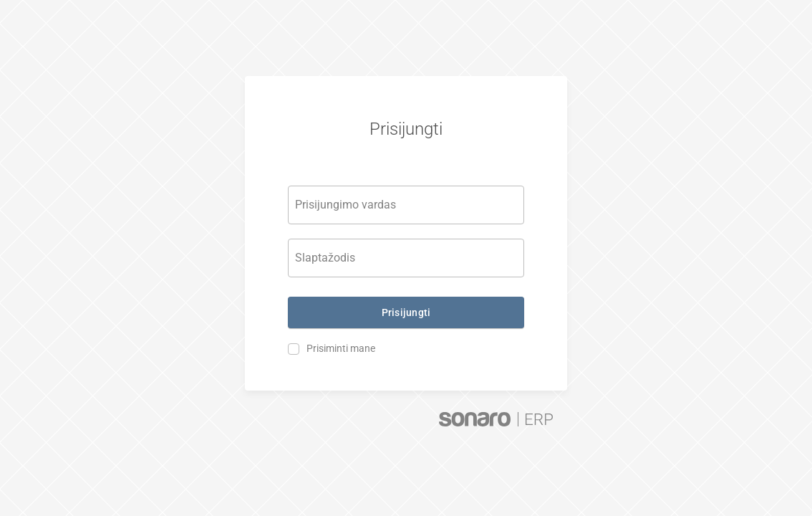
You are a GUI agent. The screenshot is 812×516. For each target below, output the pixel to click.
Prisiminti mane (341, 348)
